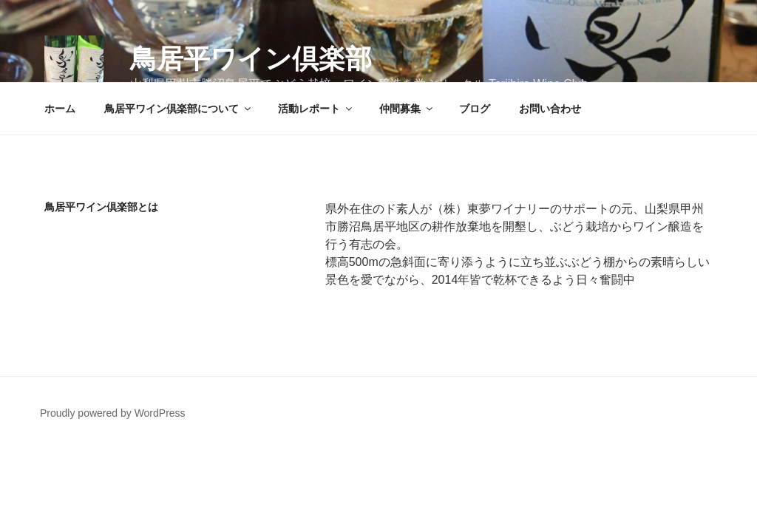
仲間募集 (407, 109)
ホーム (60, 109)
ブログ (475, 109)
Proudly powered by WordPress (113, 413)
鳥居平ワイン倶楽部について (179, 109)
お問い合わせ (550, 109)
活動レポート (316, 109)
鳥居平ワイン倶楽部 (251, 59)
